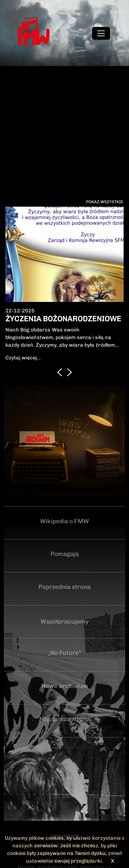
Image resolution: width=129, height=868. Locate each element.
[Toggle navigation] (101, 33)
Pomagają (65, 554)
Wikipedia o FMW (64, 521)
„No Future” (64, 653)
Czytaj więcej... (23, 358)
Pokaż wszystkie (105, 202)
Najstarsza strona (65, 719)
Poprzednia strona (64, 587)
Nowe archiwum (65, 686)
